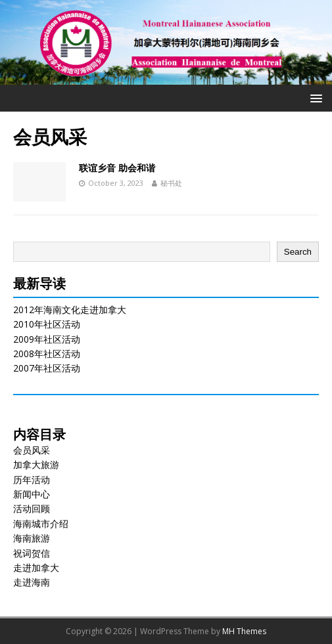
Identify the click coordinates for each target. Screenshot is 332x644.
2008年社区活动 (47, 354)
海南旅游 (32, 538)
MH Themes (244, 631)
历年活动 (32, 480)
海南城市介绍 (41, 524)
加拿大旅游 (36, 464)
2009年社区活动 (47, 339)
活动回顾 (32, 508)
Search (298, 252)
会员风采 (32, 450)
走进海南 (32, 582)
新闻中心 (32, 494)
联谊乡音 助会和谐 (117, 168)
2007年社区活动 (47, 368)
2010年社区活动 (47, 324)
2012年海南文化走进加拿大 (70, 310)
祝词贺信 (32, 553)
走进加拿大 (36, 568)
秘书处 (171, 183)
